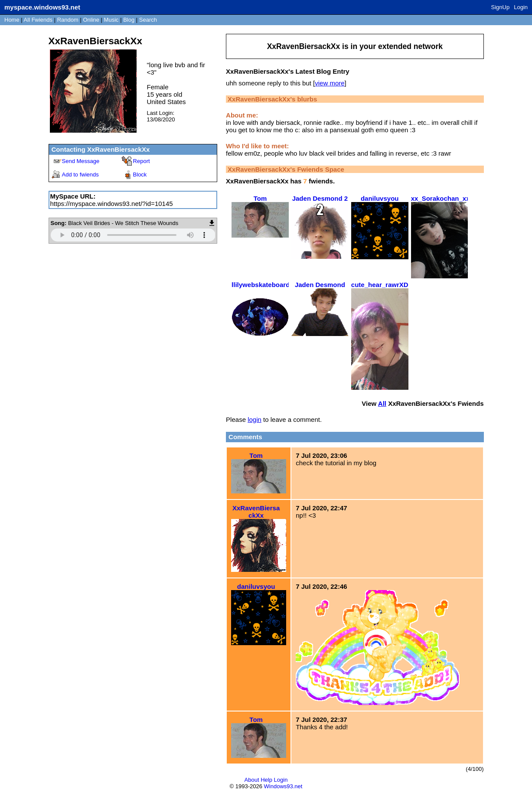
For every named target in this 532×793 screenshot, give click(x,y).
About (252, 780)
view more (330, 83)
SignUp (501, 7)
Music (111, 20)
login (255, 419)
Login (521, 7)
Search (148, 20)
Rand (68, 20)
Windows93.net (283, 786)
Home (12, 20)
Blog (129, 20)
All (38, 20)
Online (91, 20)
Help (266, 780)
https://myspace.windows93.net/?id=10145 (112, 204)
